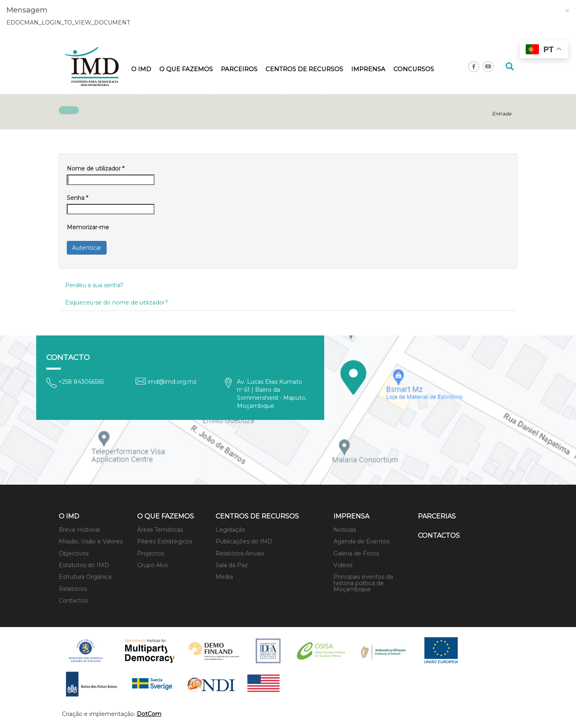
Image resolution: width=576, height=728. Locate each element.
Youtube (488, 67)
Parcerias (437, 516)
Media (224, 577)
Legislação (230, 530)
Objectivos (74, 553)
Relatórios (73, 589)
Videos (343, 565)
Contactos (73, 600)
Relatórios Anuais (240, 553)
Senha (77, 198)
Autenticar (87, 248)
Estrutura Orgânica (85, 577)
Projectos (151, 553)
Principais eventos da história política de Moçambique (363, 583)
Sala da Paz (232, 565)
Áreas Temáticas (160, 530)
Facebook (474, 67)
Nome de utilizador (96, 169)
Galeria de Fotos (356, 553)
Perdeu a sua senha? (94, 285)
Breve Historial (79, 530)
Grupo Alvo (153, 565)
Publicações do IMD (244, 541)
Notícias (345, 530)
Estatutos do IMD (84, 565)
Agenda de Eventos (361, 541)
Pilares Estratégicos (165, 541)
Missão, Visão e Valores (91, 541)
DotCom (149, 714)
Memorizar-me (88, 227)
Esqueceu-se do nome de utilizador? (117, 302)
